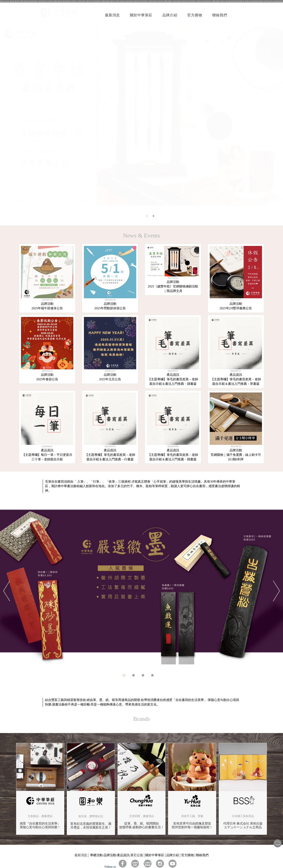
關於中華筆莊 (155, 855)
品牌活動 (110, 855)
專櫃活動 (96, 855)
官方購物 (195, 15)
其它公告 (137, 855)
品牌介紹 (173, 855)
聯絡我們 (202, 855)
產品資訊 (123, 855)
